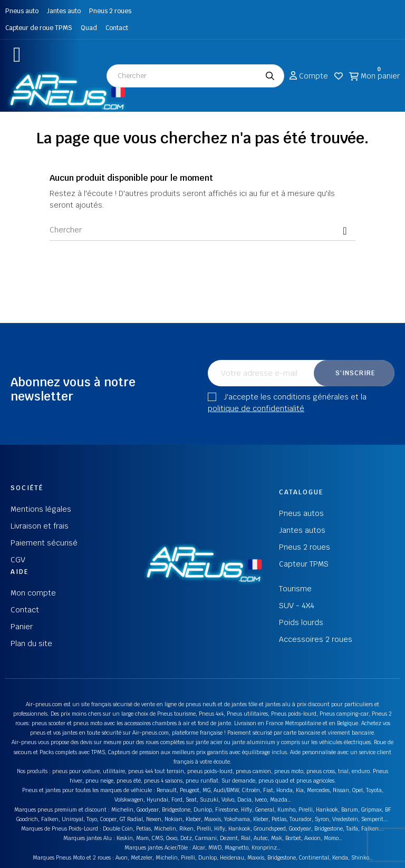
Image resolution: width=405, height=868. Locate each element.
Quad (89, 28)
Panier (22, 627)
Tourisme (295, 589)
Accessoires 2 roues (316, 639)
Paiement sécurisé (44, 543)
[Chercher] (202, 230)
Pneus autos (301, 513)
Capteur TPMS (304, 564)
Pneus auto (22, 11)
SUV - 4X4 (297, 606)
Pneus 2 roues (110, 11)
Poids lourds (301, 622)
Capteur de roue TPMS (39, 28)
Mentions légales (41, 509)
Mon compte (33, 593)
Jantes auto (64, 11)
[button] (17, 55)
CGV (18, 560)
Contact (117, 28)
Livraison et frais (40, 526)
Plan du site (31, 643)
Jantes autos (302, 530)
